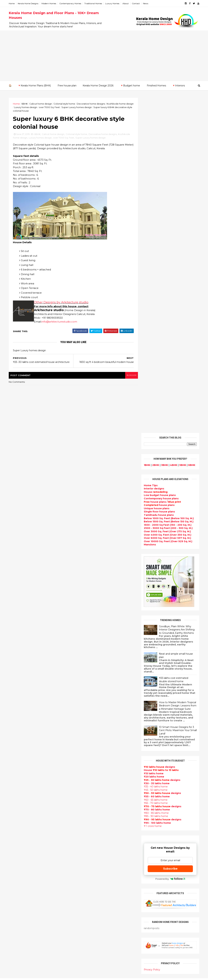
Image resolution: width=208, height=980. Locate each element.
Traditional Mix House (88, 923)
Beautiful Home (84, 743)
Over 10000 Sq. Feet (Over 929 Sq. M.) (168, 206)
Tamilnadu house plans (158, 180)
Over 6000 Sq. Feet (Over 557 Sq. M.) (167, 203)
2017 (16, 768)
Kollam (13, 832)
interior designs (171, 795)
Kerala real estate (85, 955)
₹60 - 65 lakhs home (155, 465)
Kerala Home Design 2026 (98, 86)
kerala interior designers (89, 903)
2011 (15, 796)
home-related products (168, 798)
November (19, 712)
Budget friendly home (88, 815)
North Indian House (86, 879)
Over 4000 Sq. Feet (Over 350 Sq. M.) (167, 200)
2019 (16, 704)
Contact (136, 3)
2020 (16, 699)
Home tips (80, 931)
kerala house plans (86, 927)
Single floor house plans (159, 176)
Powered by (170, 544)
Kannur (14, 826)
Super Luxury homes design (85, 107)
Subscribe (170, 534)
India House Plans (85, 735)
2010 (16, 801)
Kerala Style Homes (86, 775)
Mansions (150, 209)
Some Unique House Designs (170, 714)
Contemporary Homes (71, 3)
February (18, 753)
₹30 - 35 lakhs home (156, 448)
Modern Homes (49, 3)
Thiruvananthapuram (23, 852)
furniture (188, 795)
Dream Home (82, 919)
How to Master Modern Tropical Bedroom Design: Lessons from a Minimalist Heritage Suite (177, 371)
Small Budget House (87, 751)
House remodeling (86, 915)
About (126, 3)
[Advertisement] (104, 56)
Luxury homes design (34, 107)
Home (12, 3)
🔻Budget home (130, 86)
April (15, 744)
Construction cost (86, 831)
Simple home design (87, 875)
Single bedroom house (88, 963)
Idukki (13, 823)
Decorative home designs (91, 104)
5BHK (182, 130)
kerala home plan (85, 739)
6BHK (25, 104)
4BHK (173, 130)
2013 (16, 787)
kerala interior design (87, 807)
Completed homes (86, 811)
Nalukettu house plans (88, 943)
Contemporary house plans (161, 163)
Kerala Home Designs (28, 3)
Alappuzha (16, 816)
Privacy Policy (152, 634)
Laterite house (83, 911)
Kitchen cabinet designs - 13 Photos (174, 755)
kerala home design (86, 715)
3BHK (164, 130)
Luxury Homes (113, 3)
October (17, 717)
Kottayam (15, 836)
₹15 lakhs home (153, 438)
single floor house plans (89, 835)
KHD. (78, 975)
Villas (77, 763)
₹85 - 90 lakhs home (156, 481)
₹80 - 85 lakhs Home (156, 478)
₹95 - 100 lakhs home (157, 488)
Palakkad (15, 846)
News (146, 3)
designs (154, 153)
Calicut (29, 839)
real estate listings (169, 815)
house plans (159, 170)
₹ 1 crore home (152, 491)
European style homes (88, 887)
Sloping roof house (86, 731)
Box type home (84, 759)
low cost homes (84, 883)
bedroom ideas (83, 847)
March (16, 749)
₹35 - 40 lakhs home (155, 451)
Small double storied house (91, 779)
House (155, 157)
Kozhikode (16, 839)
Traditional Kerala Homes (90, 791)
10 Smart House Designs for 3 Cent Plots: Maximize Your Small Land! (178, 395)
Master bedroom (84, 899)
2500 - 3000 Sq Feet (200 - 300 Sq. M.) (168, 193)
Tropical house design (88, 867)
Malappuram (17, 842)
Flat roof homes (84, 727)
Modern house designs (88, 719)
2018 (16, 764)
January (17, 758)
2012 (16, 791)
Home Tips (150, 150)
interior (79, 755)
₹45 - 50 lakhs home (155, 455)
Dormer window (84, 855)
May (14, 740)
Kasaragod (16, 829)
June (15, 735)
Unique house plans (156, 173)
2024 (16, 681)
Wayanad (15, 859)
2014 (16, 782)
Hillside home (82, 935)
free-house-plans (85, 767)
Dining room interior (87, 863)
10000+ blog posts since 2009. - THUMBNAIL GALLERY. (36, 975)
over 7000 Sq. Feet (58, 107)
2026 (16, 671)
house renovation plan (88, 907)
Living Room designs (87, 823)
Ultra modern (82, 839)
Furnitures (80, 939)
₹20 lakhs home (154, 442)
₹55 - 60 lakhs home (156, 461)
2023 (16, 685)
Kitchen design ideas (87, 871)
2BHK (155, 130)
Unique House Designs (88, 827)
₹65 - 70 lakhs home (155, 468)
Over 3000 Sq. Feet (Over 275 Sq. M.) (167, 196)
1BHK (147, 130)
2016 (16, 773)
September (19, 721)
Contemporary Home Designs (93, 723)
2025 (16, 676)
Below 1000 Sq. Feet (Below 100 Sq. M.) (168, 183)
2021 (16, 694)
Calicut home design (41, 104)
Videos (78, 843)
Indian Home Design (87, 799)
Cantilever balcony (86, 951)
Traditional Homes (93, 3)
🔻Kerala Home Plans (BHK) (34, 86)
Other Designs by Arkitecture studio (61, 303)
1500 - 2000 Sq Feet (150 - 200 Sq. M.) (167, 190)
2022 (16, 690)
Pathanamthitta (19, 849)
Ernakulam (16, 819)
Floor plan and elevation (89, 783)
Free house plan (67, 86)
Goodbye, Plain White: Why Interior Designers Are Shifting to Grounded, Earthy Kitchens (176, 294)
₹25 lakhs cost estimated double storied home (173, 345)
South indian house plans (90, 803)
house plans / (162, 167)
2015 (16, 777)
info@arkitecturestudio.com (60, 322)
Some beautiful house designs (171, 700)
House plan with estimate (90, 859)
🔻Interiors (179, 86)
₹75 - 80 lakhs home (157, 474)
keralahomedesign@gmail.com (161, 885)
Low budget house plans (159, 160)
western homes (84, 891)
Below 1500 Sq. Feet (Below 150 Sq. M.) (168, 186)
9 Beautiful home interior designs (172, 687)
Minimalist (80, 895)
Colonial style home (65, 104)
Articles (79, 819)
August (17, 726)
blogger (129, 376)
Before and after (85, 959)
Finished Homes (156, 86)
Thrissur (14, 856)
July (14, 730)
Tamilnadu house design (90, 851)
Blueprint (80, 947)
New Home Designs (86, 787)
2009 (16, 805)
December (19, 708)
